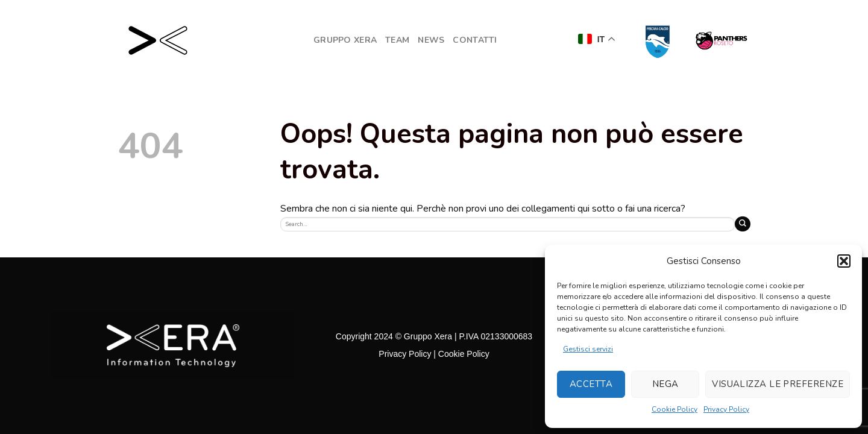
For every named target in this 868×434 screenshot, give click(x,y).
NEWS (431, 40)
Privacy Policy (726, 409)
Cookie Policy (675, 409)
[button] (844, 261)
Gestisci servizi (588, 349)
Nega (665, 384)
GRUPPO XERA (345, 40)
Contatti (475, 40)
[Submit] (743, 224)
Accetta (591, 384)
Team (397, 40)
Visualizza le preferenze (778, 384)
